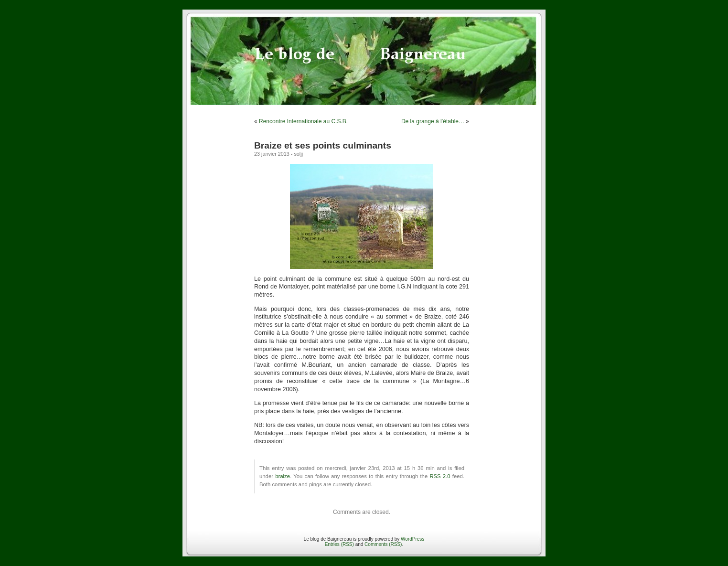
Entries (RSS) (339, 544)
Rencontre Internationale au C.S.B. (303, 121)
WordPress (412, 539)
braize (283, 476)
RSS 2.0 (440, 476)
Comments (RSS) (383, 544)
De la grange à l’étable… (433, 121)
